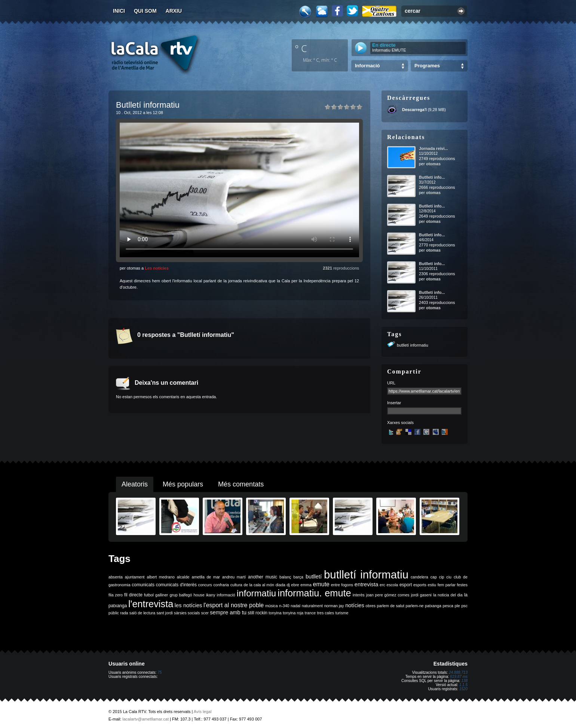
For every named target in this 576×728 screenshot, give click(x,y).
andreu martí (234, 577)
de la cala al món (259, 585)
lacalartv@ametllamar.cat (145, 719)
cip (442, 577)
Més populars (183, 484)
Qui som (145, 11)
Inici (119, 11)
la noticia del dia (448, 595)
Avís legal (203, 712)
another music (263, 577)
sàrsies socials (187, 613)
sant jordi (165, 613)
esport (406, 585)
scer (205, 613)
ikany (211, 595)
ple (457, 606)
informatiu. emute (314, 593)
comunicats (143, 585)
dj (288, 585)
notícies (355, 605)
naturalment (312, 606)
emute (321, 584)
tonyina (275, 613)
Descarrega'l (414, 110)
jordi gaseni (421, 595)
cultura (236, 585)
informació (226, 595)
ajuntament (135, 577)
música (272, 606)
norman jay (334, 606)
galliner (162, 595)
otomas (433, 164)
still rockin (258, 613)
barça (298, 577)
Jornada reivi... (433, 148)
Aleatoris (135, 484)
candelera (419, 577)
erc (382, 585)
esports (420, 585)
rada (124, 613)
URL (391, 383)
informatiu (256, 593)
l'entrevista (151, 604)
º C (301, 48)
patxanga (433, 606)
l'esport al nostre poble (234, 605)
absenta (116, 577)
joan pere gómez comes (388, 595)
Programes (427, 66)
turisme (342, 613)
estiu (432, 585)
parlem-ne (415, 606)
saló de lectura (142, 613)
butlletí (314, 577)
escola (392, 585)
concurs (205, 585)
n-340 (284, 606)
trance (310, 613)
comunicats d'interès (176, 585)
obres (370, 606)
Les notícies (157, 268)
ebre (295, 585)
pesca (448, 606)
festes (462, 585)
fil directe (133, 595)
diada (281, 585)
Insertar (394, 403)
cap (434, 577)
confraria (221, 585)
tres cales (325, 613)
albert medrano (161, 577)
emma (306, 585)
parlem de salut (391, 606)
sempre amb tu (228, 612)
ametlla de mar (206, 577)
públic (114, 613)
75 (160, 672)
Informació (367, 66)
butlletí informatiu (413, 345)
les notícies (189, 605)
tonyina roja (293, 613)
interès (359, 595)
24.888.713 (458, 672)
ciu (449, 577)
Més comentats (241, 484)
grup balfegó (181, 595)
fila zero (116, 595)
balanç (285, 577)
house (199, 595)
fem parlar (447, 585)
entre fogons (342, 585)
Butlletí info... (432, 177)
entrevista (367, 584)
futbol (149, 595)
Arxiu (174, 11)
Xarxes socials (400, 423)
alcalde (183, 577)
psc (464, 606)
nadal (295, 606)
